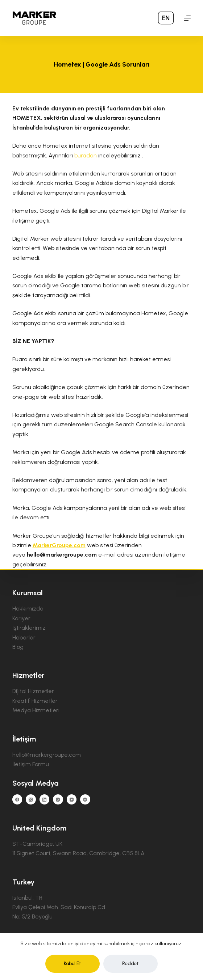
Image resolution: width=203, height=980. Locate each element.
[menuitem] (166, 18)
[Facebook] (17, 799)
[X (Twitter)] (31, 799)
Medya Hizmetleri (36, 710)
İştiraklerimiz (29, 628)
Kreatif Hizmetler (35, 701)
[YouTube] (72, 799)
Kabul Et (72, 964)
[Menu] (187, 18)
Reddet (130, 964)
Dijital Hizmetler (33, 691)
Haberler (24, 637)
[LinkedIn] (45, 799)
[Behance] (85, 799)
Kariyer (21, 618)
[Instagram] (58, 799)
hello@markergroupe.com (47, 755)
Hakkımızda (28, 609)
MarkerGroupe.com (59, 545)
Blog (18, 647)
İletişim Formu (31, 764)
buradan (86, 155)
